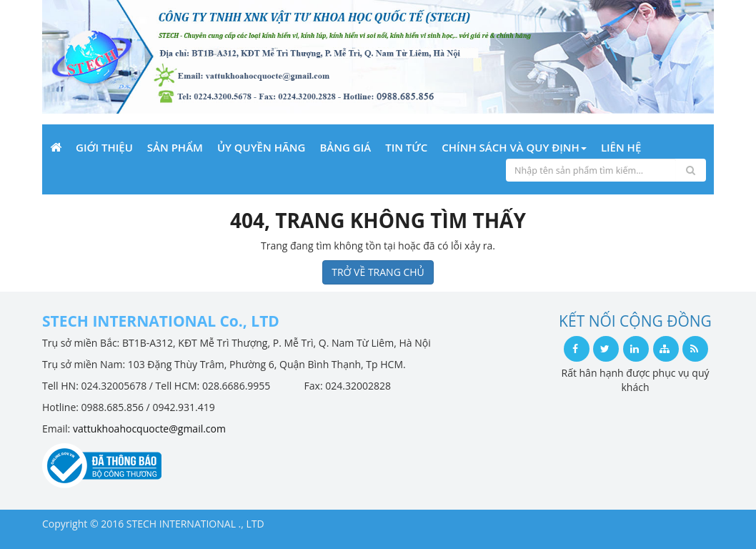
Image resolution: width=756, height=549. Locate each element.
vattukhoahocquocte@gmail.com (149, 429)
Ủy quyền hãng (262, 147)
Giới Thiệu (104, 147)
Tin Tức (406, 147)
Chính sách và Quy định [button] (514, 147)
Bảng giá (345, 147)
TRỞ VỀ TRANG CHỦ (378, 272)
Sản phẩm (175, 147)
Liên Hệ (621, 147)
